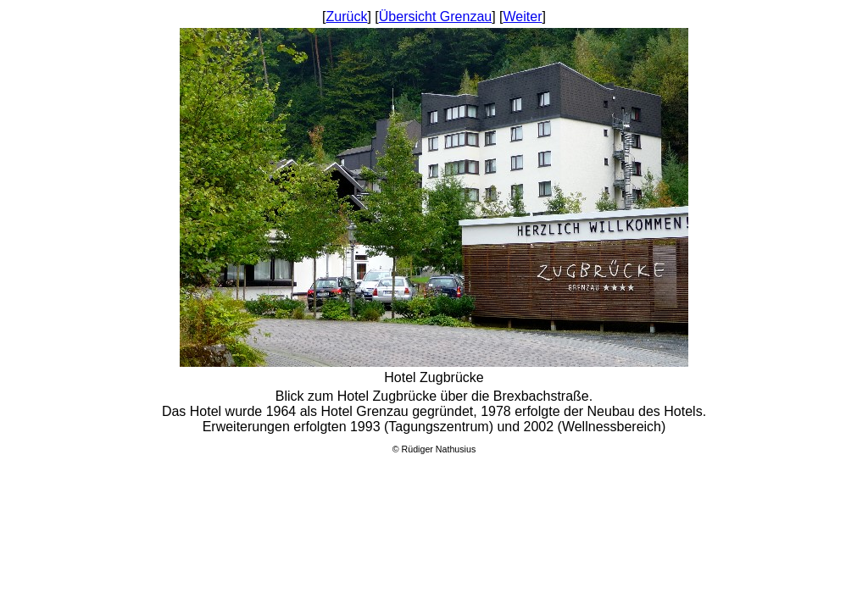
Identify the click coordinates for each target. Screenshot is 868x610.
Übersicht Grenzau (435, 17)
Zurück (347, 17)
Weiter (523, 17)
